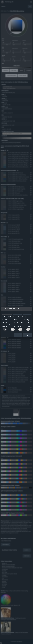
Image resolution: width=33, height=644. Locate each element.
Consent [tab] (7, 313)
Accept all (27, 335)
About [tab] (27, 313)
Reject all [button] (18, 335)
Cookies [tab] (17, 313)
